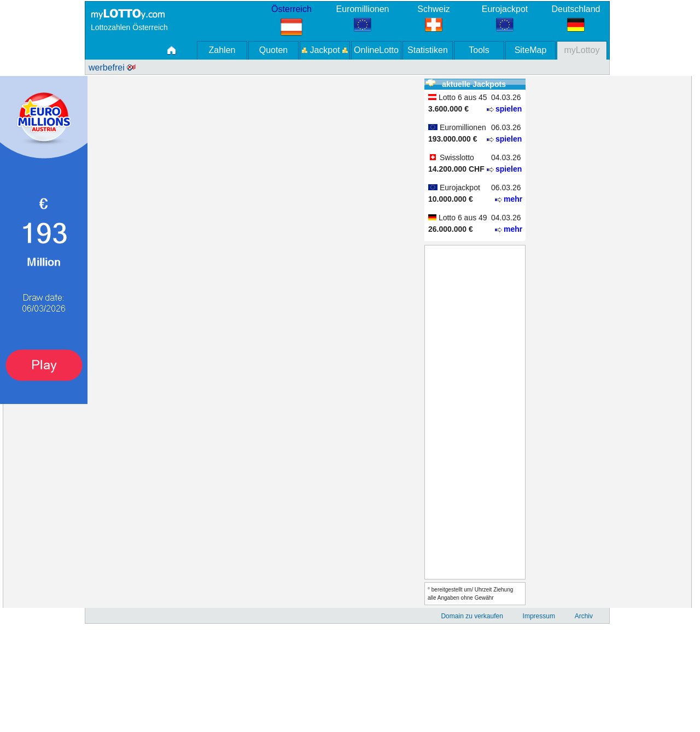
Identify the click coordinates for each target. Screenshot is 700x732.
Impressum (539, 616)
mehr (513, 199)
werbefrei (112, 68)
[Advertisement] (44, 568)
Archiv (584, 616)
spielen (509, 109)
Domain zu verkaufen (472, 616)
